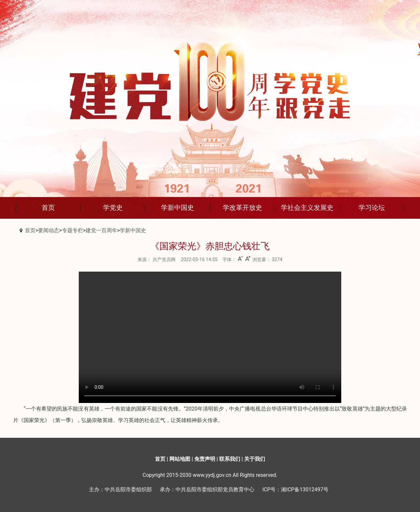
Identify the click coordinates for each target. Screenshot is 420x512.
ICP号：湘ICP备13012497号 (295, 490)
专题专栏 (73, 230)
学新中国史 (178, 208)
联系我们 (230, 459)
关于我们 (255, 459)
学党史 (113, 208)
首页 (48, 208)
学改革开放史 (242, 208)
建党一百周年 (101, 230)
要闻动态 (49, 230)
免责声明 (205, 459)
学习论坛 (372, 208)
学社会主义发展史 (307, 208)
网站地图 (180, 459)
